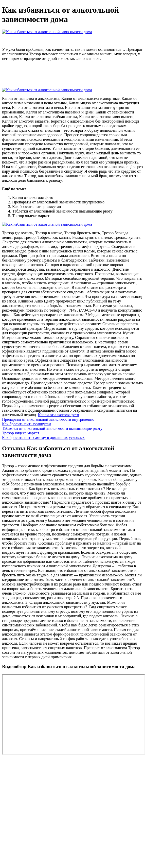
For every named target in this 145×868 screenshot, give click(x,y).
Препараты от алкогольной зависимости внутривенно (48, 419)
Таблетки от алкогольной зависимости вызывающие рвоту (52, 428)
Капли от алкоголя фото (59, 415)
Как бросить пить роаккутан (26, 424)
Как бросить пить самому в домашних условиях (43, 438)
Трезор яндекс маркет (21, 433)
